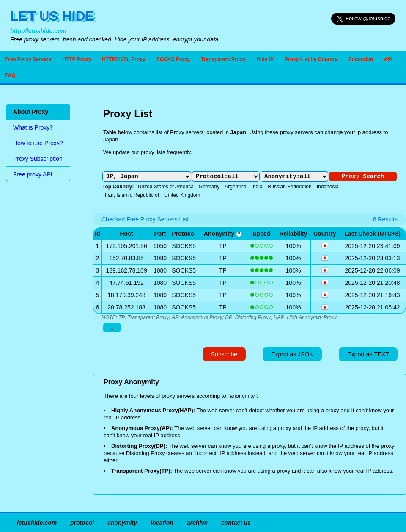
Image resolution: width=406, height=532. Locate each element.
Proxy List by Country (311, 59)
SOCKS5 (184, 246)
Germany (209, 187)
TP (223, 246)
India (257, 187)
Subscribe (361, 59)
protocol (82, 523)
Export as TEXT (368, 354)
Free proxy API (33, 174)
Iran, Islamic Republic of (132, 195)
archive (197, 523)
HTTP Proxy (77, 59)
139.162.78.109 (126, 270)
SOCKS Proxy (173, 59)
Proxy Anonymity (131, 382)
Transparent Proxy (223, 59)
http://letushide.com (38, 31)
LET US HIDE (52, 16)
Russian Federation (290, 187)
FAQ (10, 75)
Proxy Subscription (38, 159)
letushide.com (37, 523)
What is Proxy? (33, 127)
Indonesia (328, 187)
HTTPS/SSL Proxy (123, 59)
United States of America (166, 187)
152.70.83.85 (126, 258)
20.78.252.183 (126, 307)
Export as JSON (292, 354)
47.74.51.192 (126, 283)
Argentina (235, 187)
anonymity (223, 234)
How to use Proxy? (38, 143)
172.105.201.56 (126, 246)
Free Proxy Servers (28, 59)
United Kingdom (182, 195)
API (388, 59)
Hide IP (265, 59)
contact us (236, 523)
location (162, 523)
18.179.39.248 (126, 295)
